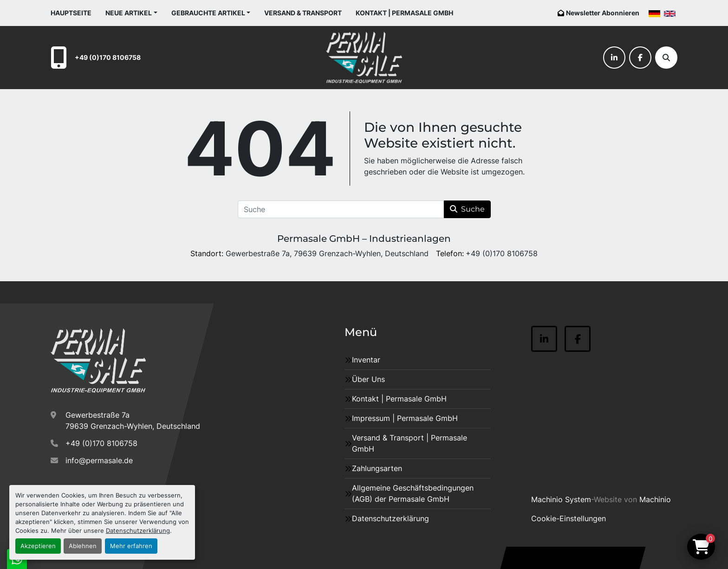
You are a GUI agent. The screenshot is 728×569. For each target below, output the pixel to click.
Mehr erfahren (131, 546)
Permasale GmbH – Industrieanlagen (364, 239)
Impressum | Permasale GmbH (405, 418)
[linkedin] (614, 58)
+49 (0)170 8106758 (108, 57)
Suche (467, 209)
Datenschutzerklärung (138, 531)
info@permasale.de (99, 460)
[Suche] (666, 58)
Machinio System (561, 499)
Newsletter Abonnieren (603, 13)
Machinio (655, 499)
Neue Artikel (129, 13)
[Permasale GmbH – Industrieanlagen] (98, 361)
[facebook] (640, 58)
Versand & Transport (303, 13)
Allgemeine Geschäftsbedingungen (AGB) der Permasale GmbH (413, 493)
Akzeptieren (38, 546)
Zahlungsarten (377, 468)
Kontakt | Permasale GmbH (404, 13)
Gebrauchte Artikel (208, 13)
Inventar (366, 360)
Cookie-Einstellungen (569, 518)
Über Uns (368, 379)
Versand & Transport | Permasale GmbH (409, 443)
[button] (131, 13)
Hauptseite (71, 13)
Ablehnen (83, 546)
